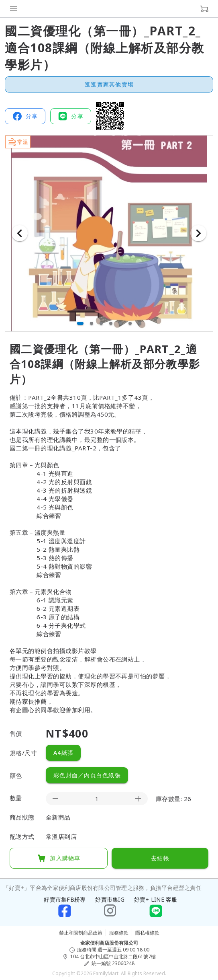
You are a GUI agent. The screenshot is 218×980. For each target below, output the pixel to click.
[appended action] (138, 799)
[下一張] (198, 233)
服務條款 (119, 933)
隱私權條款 (147, 933)
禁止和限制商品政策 (81, 933)
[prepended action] (55, 799)
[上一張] (20, 233)
